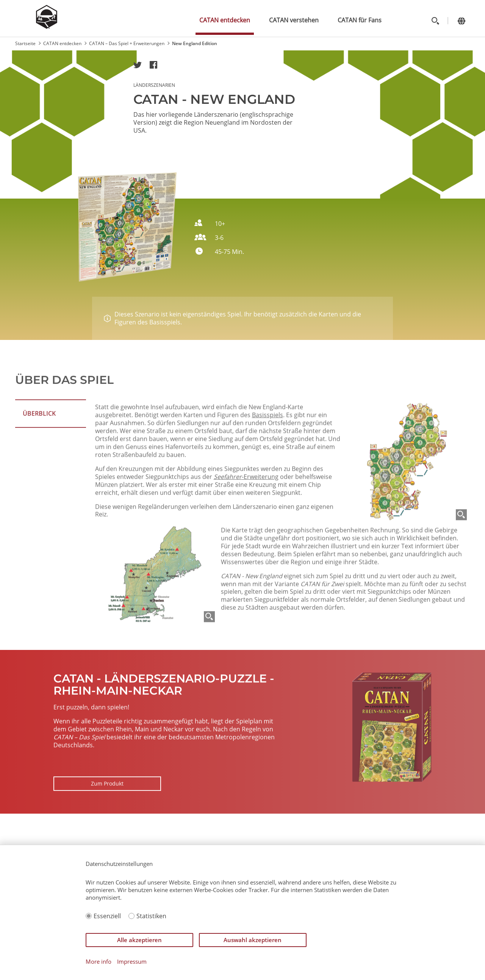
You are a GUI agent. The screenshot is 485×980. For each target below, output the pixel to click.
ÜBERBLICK (39, 439)
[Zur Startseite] (47, 27)
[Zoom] (461, 566)
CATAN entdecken (225, 20)
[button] (138, 65)
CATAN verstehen (294, 20)
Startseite (25, 43)
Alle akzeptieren (139, 940)
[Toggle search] (435, 21)
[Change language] (461, 21)
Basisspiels (268, 467)
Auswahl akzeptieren (253, 940)
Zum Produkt (107, 809)
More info (99, 962)
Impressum (132, 962)
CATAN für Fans (360, 20)
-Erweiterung (246, 528)
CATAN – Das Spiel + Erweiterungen (127, 43)
